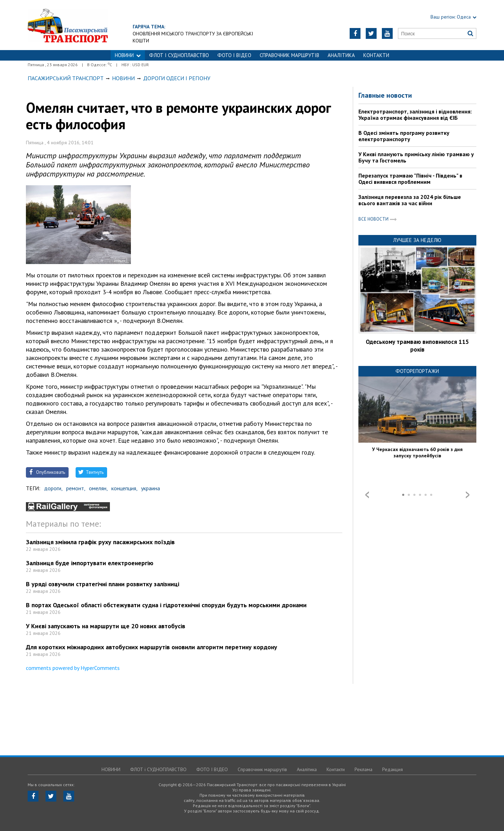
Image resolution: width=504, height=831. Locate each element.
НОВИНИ (128, 55)
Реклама (363, 769)
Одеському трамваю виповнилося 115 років (417, 346)
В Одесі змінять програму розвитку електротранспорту (404, 136)
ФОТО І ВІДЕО (234, 55)
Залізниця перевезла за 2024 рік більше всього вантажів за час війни (410, 200)
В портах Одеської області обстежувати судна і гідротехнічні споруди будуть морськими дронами (166, 605)
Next (468, 495)
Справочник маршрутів (289, 55)
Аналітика (341, 55)
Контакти (376, 55)
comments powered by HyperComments (73, 668)
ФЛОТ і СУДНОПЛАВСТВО (179, 55)
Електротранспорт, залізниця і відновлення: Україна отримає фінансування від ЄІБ (415, 115)
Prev (367, 495)
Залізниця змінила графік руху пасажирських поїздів (100, 542)
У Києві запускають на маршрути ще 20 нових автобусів (106, 626)
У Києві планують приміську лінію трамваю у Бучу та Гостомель (416, 157)
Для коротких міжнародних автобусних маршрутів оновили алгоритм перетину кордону (152, 647)
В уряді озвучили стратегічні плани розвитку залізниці (103, 584)
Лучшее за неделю (417, 240)
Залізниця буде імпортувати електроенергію (90, 563)
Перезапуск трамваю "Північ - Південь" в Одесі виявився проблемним (410, 179)
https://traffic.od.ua (68, 25)
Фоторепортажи (417, 371)
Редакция (393, 769)
